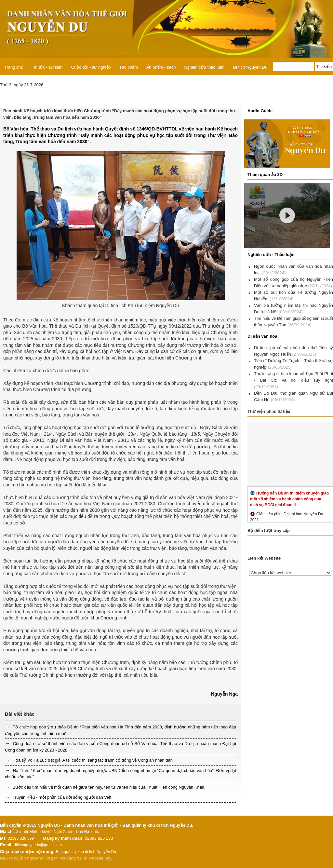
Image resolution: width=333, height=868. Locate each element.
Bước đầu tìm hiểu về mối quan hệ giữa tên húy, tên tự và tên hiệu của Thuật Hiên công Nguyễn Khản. (108, 787)
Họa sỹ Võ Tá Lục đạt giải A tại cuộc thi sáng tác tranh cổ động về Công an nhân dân (92, 760)
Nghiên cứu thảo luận (204, 67)
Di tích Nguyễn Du (250, 67)
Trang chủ (14, 67)
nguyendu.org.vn (43, 858)
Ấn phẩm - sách (161, 67)
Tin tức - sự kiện (47, 67)
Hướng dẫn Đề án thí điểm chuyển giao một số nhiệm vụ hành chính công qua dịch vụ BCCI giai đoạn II (289, 499)
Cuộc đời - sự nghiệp (91, 67)
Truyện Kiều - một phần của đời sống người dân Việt (61, 797)
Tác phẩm (129, 67)
